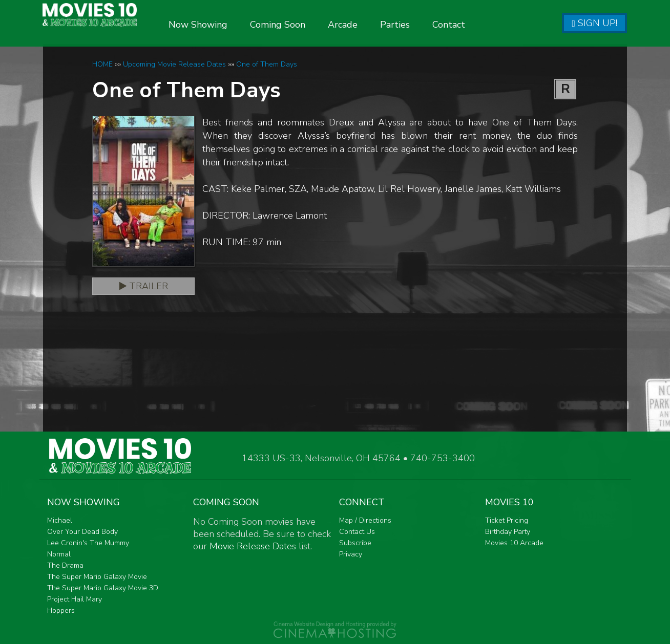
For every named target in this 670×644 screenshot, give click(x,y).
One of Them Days (267, 64)
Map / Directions (365, 520)
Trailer (144, 286)
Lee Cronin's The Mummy (88, 543)
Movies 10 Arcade (514, 543)
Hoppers (61, 610)
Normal (59, 554)
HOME (102, 64)
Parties (424, 25)
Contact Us (357, 532)
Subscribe (355, 543)
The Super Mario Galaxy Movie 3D (103, 588)
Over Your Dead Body (82, 532)
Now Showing (227, 25)
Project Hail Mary (75, 599)
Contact (477, 25)
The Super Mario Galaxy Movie (97, 577)
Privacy (351, 554)
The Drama (65, 565)
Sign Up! (594, 23)
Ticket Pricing (507, 520)
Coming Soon (306, 25)
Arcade (371, 25)
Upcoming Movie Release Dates (174, 64)
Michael (60, 520)
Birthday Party (508, 532)
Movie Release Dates (253, 546)
